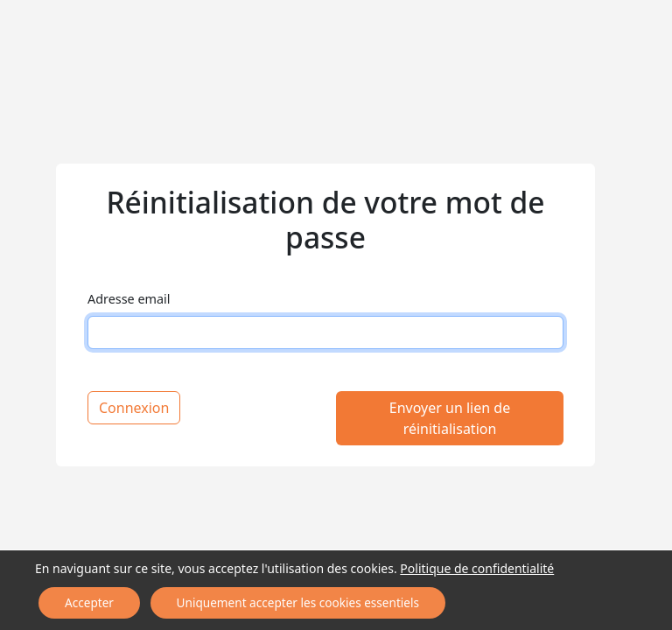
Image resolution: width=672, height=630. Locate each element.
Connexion (134, 408)
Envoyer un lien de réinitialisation (450, 418)
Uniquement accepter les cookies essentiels (189, 606)
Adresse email (129, 299)
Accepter (41, 606)
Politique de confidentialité (451, 576)
